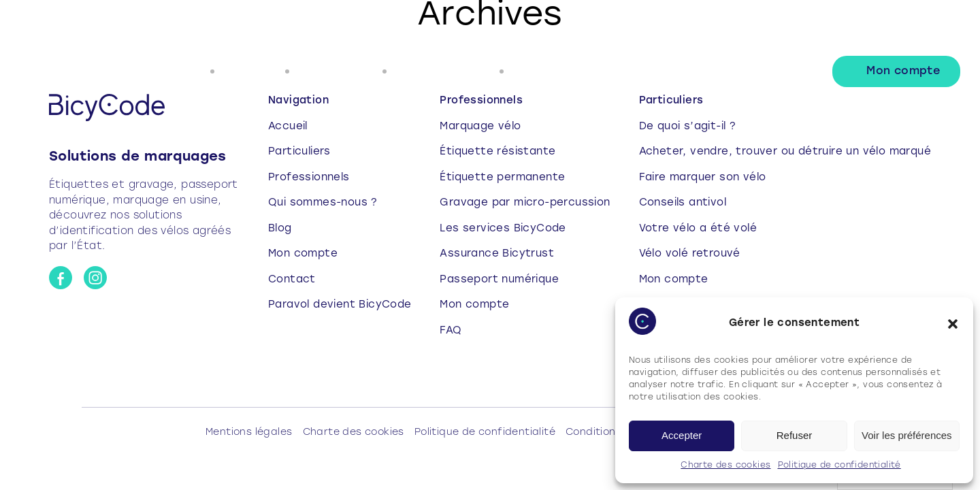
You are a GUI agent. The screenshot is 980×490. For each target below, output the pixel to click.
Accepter (682, 435)
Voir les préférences (907, 435)
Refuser (795, 435)
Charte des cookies (725, 465)
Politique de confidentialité (839, 465)
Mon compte (903, 71)
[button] (953, 324)
